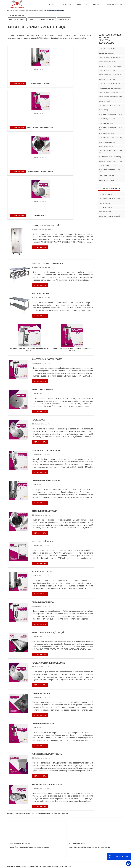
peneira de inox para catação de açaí (42, 19)
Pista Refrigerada (105, 212)
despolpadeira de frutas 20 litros (110, 57)
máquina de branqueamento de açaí (111, 161)
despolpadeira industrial (108, 62)
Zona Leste (52, 834)
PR (38, 816)
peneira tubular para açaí (108, 166)
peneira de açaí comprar (107, 119)
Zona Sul (43, 834)
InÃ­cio (80, 853)
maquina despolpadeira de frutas (110, 66)
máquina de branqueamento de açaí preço (111, 152)
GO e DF (69, 816)
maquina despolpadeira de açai (109, 106)
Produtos (82, 4)
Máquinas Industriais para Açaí (109, 216)
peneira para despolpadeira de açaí (111, 114)
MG (24, 816)
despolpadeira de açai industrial (110, 75)
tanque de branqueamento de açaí (111, 157)
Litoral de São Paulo (77, 834)
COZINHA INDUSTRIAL (105, 194)
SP (34, 816)
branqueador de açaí (106, 147)
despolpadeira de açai (17, 19)
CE (63, 816)
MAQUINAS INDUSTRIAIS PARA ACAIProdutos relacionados (110, 39)
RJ (19, 816)
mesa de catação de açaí (107, 142)
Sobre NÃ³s (88, 853)
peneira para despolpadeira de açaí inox (111, 128)
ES (29, 816)
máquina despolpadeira (107, 79)
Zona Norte (24, 834)
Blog (96, 4)
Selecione (12, 816)
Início (52, 4)
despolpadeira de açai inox (108, 71)
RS (48, 816)
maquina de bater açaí (106, 180)
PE (53, 816)
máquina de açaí (104, 101)
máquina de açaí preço (106, 176)
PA (81, 816)
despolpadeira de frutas (107, 49)
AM (75, 816)
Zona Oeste (34, 834)
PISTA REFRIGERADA (105, 203)
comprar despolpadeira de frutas (110, 97)
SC (43, 816)
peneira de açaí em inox (107, 133)
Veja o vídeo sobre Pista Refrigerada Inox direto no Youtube (90, 716)
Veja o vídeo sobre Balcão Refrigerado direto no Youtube (30, 716)
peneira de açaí (64, 19)
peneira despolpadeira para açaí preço (110, 171)
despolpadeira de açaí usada (109, 92)
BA (58, 816)
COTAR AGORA (18, 83)
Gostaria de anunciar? (114, 4)
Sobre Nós (66, 4)
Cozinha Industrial (105, 207)
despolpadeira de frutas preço (109, 84)
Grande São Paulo (63, 834)
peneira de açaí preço (106, 123)
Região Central (14, 834)
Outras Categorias (109, 189)
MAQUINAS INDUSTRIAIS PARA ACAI (109, 199)
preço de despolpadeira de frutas (110, 88)
